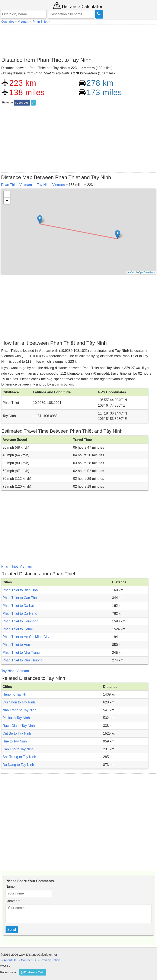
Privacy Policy (50, 960)
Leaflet (130, 272)
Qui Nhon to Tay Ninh (19, 702)
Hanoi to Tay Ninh (16, 694)
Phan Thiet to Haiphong (20, 621)
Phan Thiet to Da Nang (20, 614)
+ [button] (7, 194)
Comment (13, 901)
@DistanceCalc (33, 972)
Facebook (22, 103)
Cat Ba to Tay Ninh (17, 733)
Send (12, 930)
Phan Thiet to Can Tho (20, 598)
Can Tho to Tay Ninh (18, 749)
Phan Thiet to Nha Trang (21, 653)
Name (10, 886)
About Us (10, 960)
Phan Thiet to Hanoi (18, 629)
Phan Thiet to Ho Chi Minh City (26, 637)
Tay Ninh (44, 185)
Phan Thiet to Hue (16, 645)
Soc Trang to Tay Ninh (19, 757)
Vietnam (26, 185)
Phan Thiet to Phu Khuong (23, 660)
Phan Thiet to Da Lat (18, 606)
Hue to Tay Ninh (15, 741)
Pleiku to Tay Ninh (16, 718)
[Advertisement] (78, 40)
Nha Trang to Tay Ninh (20, 710)
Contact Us (28, 960)
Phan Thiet (9, 185)
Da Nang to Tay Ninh (18, 765)
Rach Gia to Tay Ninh (19, 726)
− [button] (7, 201)
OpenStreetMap (147, 272)
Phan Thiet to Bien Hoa (20, 590)
